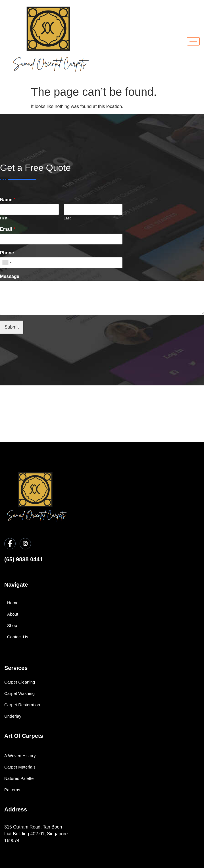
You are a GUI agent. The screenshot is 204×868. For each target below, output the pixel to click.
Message (10, 276)
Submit (12, 327)
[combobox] (7, 263)
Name (8, 200)
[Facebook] (10, 544)
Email (8, 229)
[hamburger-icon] (193, 41)
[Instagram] (25, 544)
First (4, 218)
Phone (7, 253)
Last (67, 218)
